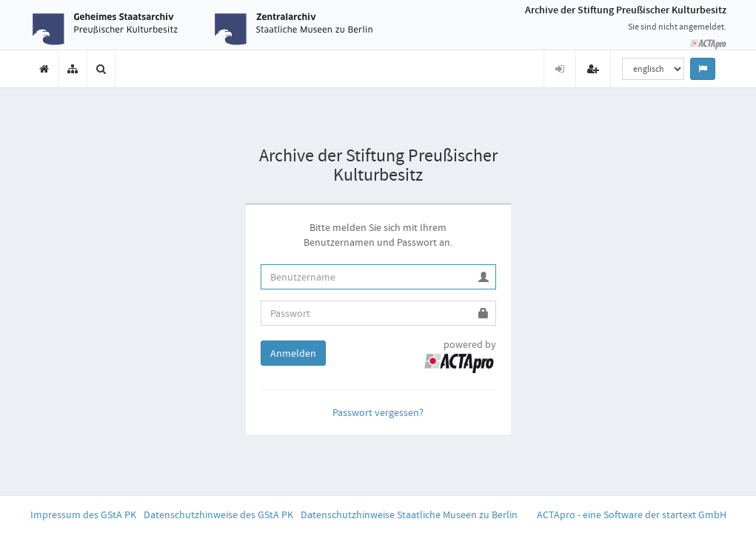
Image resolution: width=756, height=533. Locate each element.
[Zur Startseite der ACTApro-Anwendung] (708, 44)
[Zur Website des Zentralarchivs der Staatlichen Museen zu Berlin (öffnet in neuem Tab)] (294, 29)
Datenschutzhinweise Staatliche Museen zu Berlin (409, 514)
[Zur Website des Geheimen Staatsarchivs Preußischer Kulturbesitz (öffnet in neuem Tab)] (111, 29)
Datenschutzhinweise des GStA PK (218, 514)
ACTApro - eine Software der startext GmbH (632, 514)
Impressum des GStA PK (83, 514)
